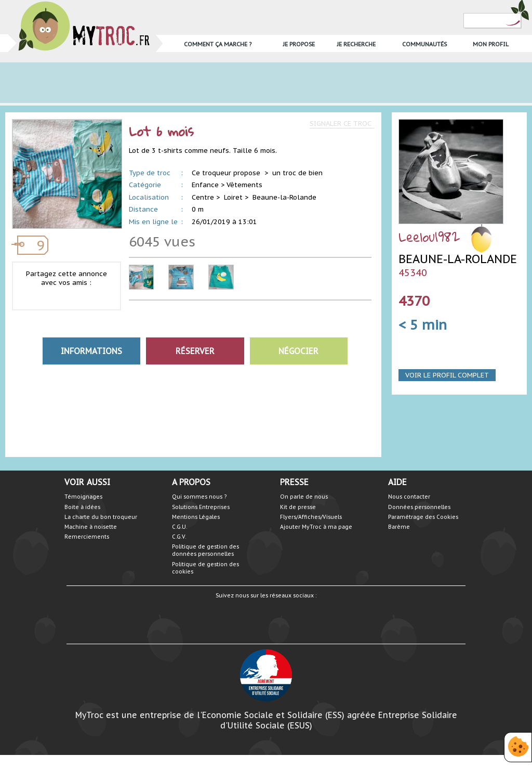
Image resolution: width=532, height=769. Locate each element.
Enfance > (208, 185)
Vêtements (244, 185)
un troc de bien (297, 173)
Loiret (233, 197)
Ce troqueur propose (227, 173)
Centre (203, 197)
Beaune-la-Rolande (284, 197)
